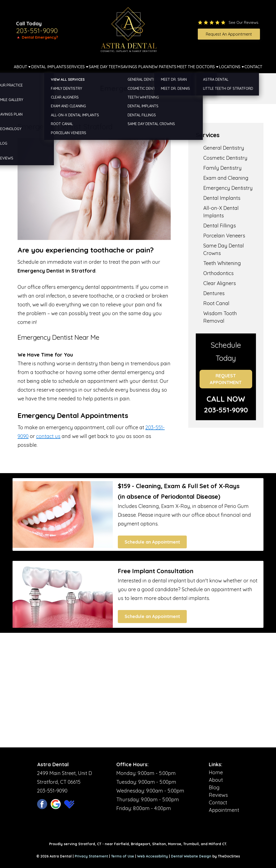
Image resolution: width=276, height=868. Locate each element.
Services (76, 67)
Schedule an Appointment (152, 542)
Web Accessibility (153, 856)
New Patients (162, 67)
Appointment (224, 810)
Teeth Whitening (222, 263)
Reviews (218, 795)
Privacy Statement (91, 856)
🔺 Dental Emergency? (37, 37)
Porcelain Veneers (224, 236)
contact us (48, 436)
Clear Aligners (220, 283)
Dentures (214, 293)
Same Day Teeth (105, 67)
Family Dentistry (222, 168)
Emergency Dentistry (228, 188)
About (20, 67)
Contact (253, 67)
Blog (214, 787)
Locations (230, 67)
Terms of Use (123, 856)
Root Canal (216, 303)
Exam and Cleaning (226, 178)
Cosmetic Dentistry (225, 158)
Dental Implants (49, 67)
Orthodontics (218, 273)
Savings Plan (135, 67)
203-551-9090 (37, 31)
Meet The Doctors (196, 67)
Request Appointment (226, 379)
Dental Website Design (191, 856)
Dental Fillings (220, 226)
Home (216, 772)
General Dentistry (224, 148)
